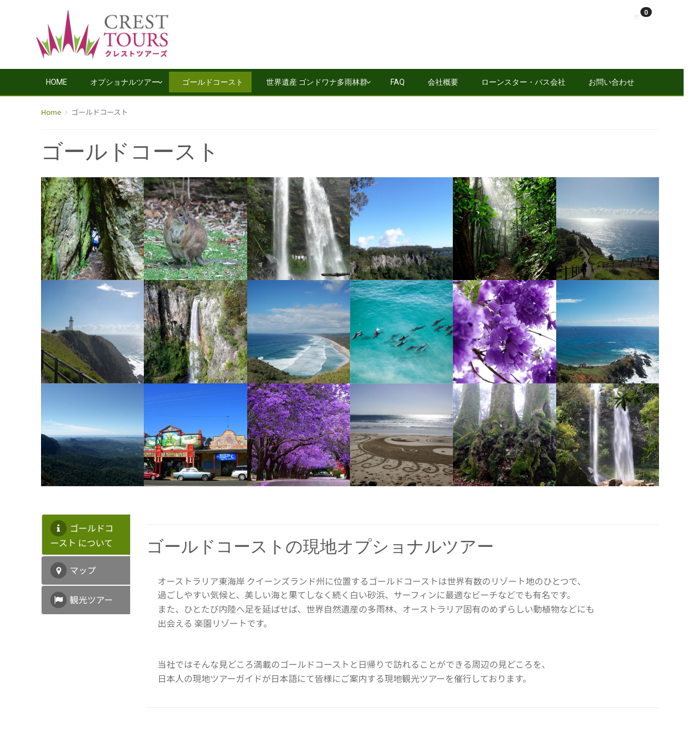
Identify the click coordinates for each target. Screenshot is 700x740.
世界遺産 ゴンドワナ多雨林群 (317, 82)
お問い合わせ (611, 82)
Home (57, 82)
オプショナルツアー (125, 82)
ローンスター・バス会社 (523, 82)
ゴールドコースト (213, 82)
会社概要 (443, 82)
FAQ (398, 82)
